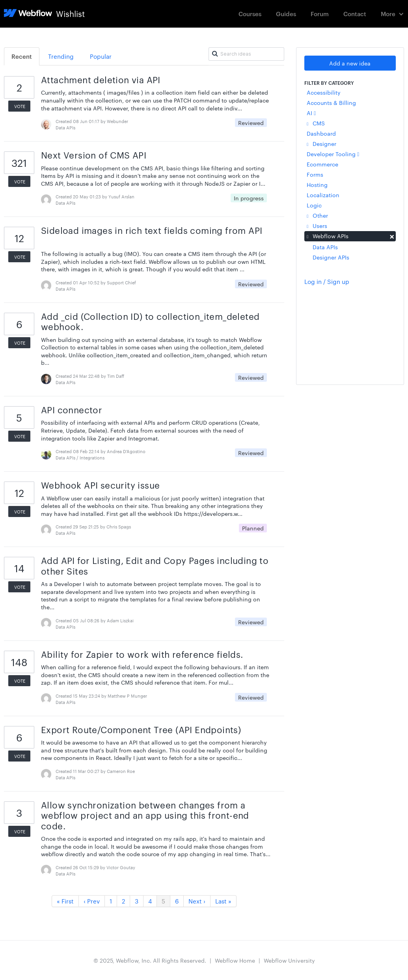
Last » (223, 901)
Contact (355, 14)
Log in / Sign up (327, 281)
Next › (197, 901)
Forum (320, 14)
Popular (101, 56)
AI (311, 113)
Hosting (317, 185)
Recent (22, 56)
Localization (323, 195)
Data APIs (325, 247)
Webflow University (289, 960)
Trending (61, 56)
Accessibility (324, 92)
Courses (250, 14)
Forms (315, 174)
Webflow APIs (350, 236)
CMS (316, 123)
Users (317, 226)
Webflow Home (235, 960)
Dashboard (321, 133)
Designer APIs (331, 257)
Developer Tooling (333, 154)
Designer (321, 144)
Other (317, 215)
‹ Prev (92, 901)
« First (65, 901)
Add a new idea (350, 63)
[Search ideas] (246, 54)
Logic (314, 205)
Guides (286, 14)
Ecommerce (322, 164)
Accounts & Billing (331, 103)
